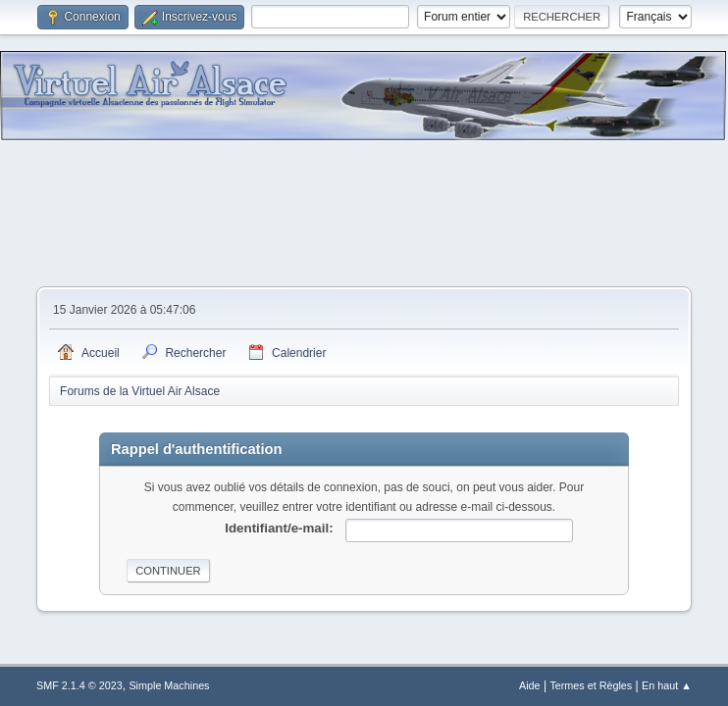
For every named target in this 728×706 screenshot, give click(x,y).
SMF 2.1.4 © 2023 (79, 685)
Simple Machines (169, 685)
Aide (530, 685)
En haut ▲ (667, 685)
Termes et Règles (591, 685)
